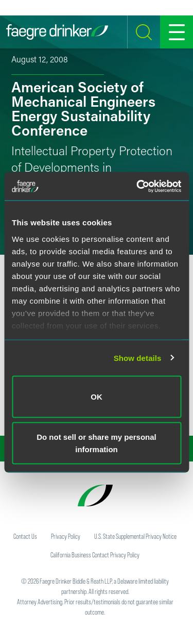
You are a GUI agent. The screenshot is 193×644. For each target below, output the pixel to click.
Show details (138, 358)
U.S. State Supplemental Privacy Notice (135, 536)
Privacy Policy (66, 536)
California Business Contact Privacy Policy (95, 555)
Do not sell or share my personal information (97, 443)
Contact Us (25, 536)
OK (97, 397)
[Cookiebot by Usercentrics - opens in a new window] (137, 186)
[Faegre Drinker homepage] (57, 32)
